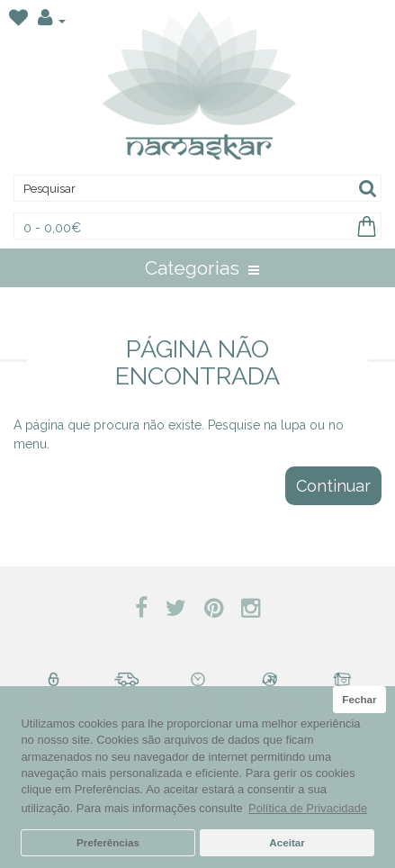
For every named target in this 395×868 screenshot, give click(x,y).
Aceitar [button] (287, 842)
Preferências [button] (108, 842)
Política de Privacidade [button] (308, 808)
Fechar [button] (359, 699)
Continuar (333, 486)
